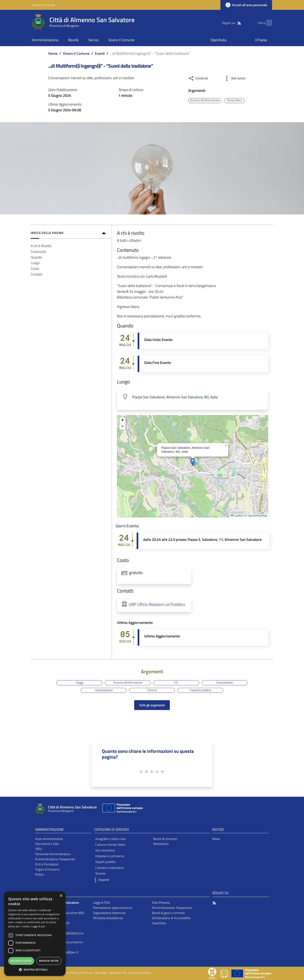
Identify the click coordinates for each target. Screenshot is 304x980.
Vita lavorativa (105, 850)
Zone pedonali (225, 683)
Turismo (152, 690)
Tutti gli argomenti (152, 705)
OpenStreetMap (257, 516)
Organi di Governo (47, 869)
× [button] (61, 896)
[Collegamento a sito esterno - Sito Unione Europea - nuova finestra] (122, 809)
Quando (36, 257)
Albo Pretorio (161, 903)
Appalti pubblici (105, 862)
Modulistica (161, 844)
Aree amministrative (49, 839)
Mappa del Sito (118, 973)
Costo (35, 268)
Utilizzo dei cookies (140, 973)
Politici (40, 874)
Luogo (35, 263)
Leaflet (237, 516)
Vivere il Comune (76, 53)
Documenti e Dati (47, 844)
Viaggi (80, 683)
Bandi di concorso (165, 839)
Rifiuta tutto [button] (49, 961)
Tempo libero (234, 100)
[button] (193, 462)
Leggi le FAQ (102, 903)
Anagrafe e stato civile (111, 839)
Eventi (100, 53)
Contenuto (38, 251)
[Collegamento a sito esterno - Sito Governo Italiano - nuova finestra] (225, 973)
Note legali (101, 973)
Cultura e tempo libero (110, 844)
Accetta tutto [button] (21, 961)
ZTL (176, 683)
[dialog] (35, 934)
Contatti (37, 274)
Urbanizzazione (104, 690)
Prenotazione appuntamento (113, 908)
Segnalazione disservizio (109, 913)
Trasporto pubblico (200, 690)
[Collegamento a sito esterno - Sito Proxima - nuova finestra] (212, 973)
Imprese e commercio (110, 856)
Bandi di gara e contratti (168, 913)
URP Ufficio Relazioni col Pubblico (157, 604)
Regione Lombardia (43, 5)
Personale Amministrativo (53, 854)
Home (53, 53)
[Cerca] (267, 23)
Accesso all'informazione (205, 100)
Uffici (39, 849)
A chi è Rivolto (41, 246)
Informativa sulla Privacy (78, 973)
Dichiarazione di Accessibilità (171, 918)
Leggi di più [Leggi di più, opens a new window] (38, 926)
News (216, 839)
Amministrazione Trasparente (55, 859)
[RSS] (233, 23)
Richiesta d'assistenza (108, 918)
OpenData (159, 923)
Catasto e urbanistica (110, 868)
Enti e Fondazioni (47, 864)
